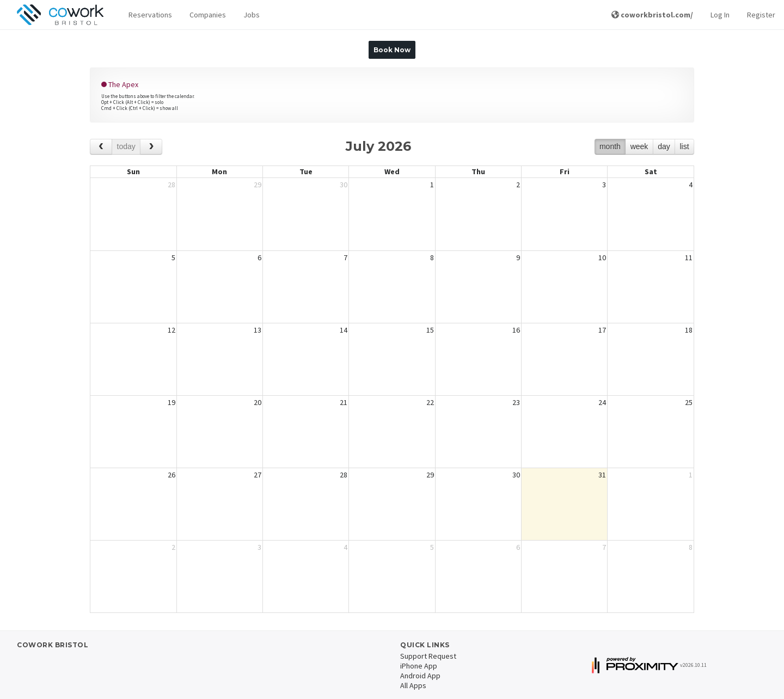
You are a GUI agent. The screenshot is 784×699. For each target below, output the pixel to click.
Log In (720, 15)
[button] (150, 15)
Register (761, 15)
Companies (208, 15)
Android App (420, 676)
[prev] (101, 147)
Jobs (252, 15)
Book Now (392, 50)
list (684, 146)
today (126, 146)
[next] (151, 147)
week (639, 146)
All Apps (413, 685)
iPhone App (419, 666)
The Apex (120, 84)
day (664, 146)
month (610, 146)
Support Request (428, 656)
